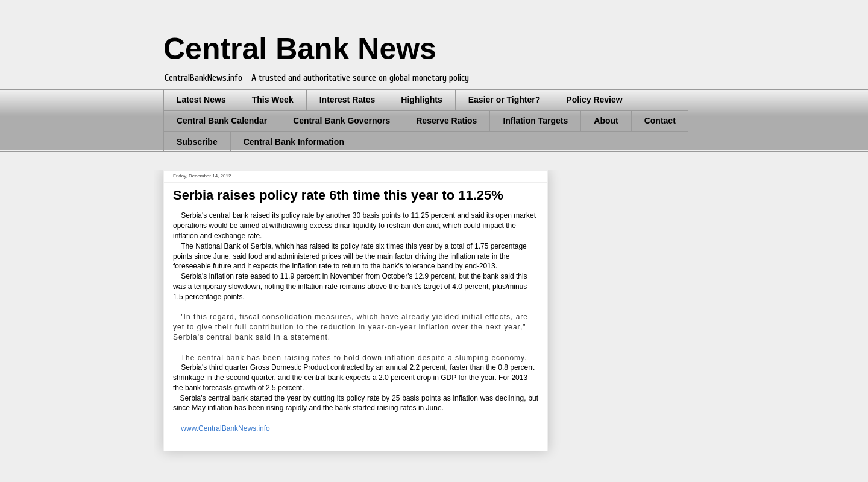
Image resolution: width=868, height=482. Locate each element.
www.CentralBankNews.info (225, 428)
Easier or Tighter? (505, 100)
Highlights (421, 100)
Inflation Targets (535, 121)
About (606, 121)
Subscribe (197, 142)
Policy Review (594, 100)
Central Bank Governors (341, 121)
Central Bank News (300, 49)
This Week (273, 100)
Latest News (201, 100)
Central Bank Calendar (222, 121)
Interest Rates (348, 100)
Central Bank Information (294, 142)
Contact (660, 121)
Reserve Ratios (446, 121)
